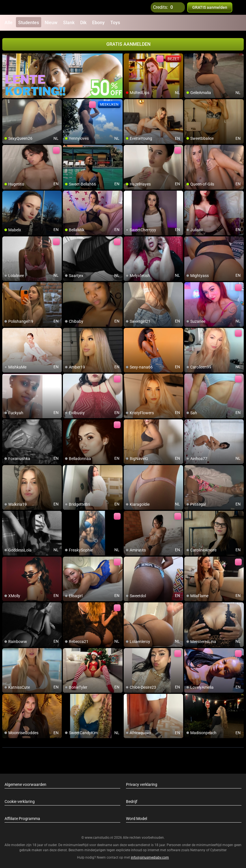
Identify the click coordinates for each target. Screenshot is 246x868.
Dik (83, 23)
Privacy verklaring (142, 783)
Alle (9, 23)
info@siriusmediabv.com (150, 856)
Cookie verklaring (20, 800)
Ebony (98, 23)
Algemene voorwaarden (25, 783)
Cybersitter (218, 849)
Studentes (29, 23)
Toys (115, 23)
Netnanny (198, 849)
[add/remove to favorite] (128, 57)
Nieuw (51, 23)
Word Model (137, 817)
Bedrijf (132, 800)
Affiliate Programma (22, 817)
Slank (69, 23)
